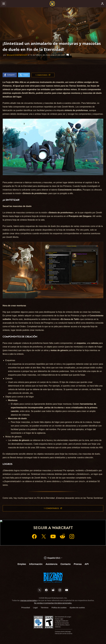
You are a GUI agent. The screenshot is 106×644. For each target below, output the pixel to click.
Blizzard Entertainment (17, 55)
